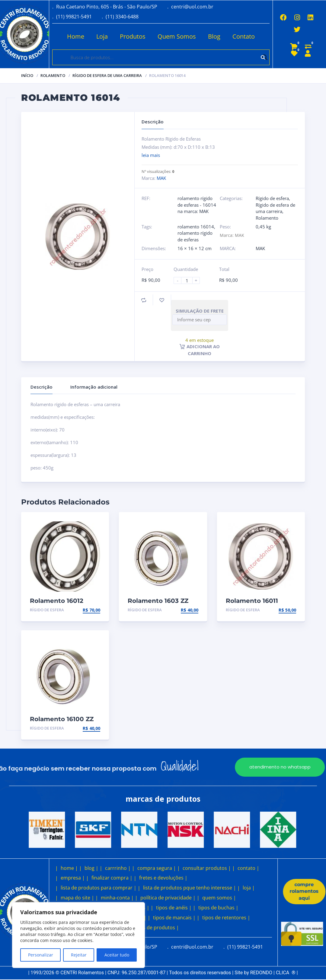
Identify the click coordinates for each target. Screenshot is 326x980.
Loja (100, 36)
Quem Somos (175, 36)
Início (27, 75)
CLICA (286, 973)
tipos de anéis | (174, 908)
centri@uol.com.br (192, 7)
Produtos (131, 36)
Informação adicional (94, 387)
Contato (242, 36)
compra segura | (157, 868)
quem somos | (219, 898)
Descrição (42, 387)
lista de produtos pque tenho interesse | (190, 888)
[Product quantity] (189, 280)
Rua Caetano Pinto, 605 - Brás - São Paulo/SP (107, 7)
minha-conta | (117, 898)
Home (74, 36)
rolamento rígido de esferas (195, 236)
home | (69, 868)
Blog (212, 36)
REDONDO (261, 973)
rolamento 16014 (196, 227)
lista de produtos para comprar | (99, 888)
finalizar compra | (112, 878)
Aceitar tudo (117, 955)
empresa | (73, 878)
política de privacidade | (168, 898)
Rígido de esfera (272, 198)
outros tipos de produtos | (148, 927)
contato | (248, 868)
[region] (78, 935)
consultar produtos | (207, 868)
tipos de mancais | (174, 918)
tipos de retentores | (226, 918)
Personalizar (41, 955)
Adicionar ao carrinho (200, 350)
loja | (249, 888)
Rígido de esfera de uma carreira (107, 75)
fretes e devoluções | (163, 878)
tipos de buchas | (218, 908)
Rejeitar (79, 955)
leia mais (151, 155)
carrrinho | (118, 868)
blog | (91, 868)
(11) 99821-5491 (74, 17)
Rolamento (53, 75)
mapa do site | (77, 898)
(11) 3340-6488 (122, 17)
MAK (161, 178)
